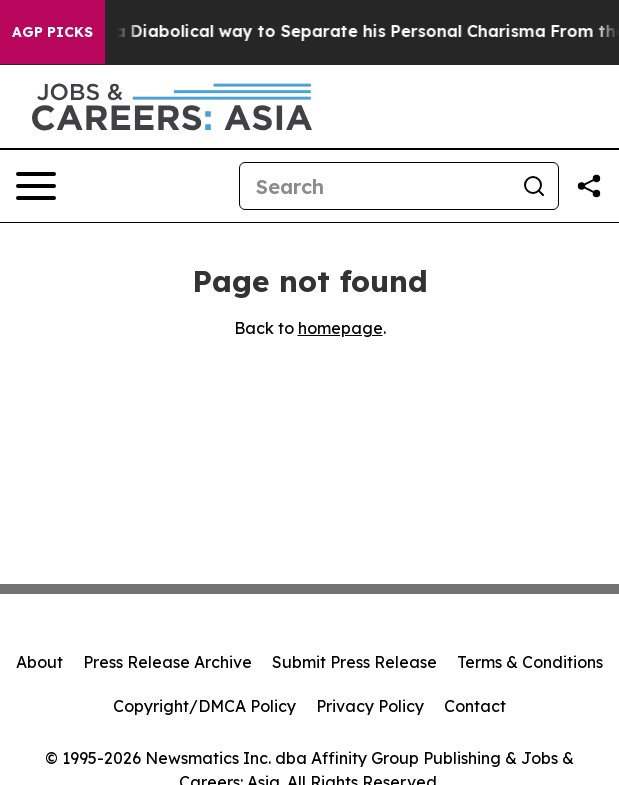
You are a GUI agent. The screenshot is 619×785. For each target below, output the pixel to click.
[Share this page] (589, 186)
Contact (475, 706)
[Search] (375, 186)
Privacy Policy (370, 706)
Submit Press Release (354, 662)
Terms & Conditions (530, 662)
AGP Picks (52, 32)
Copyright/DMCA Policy (204, 706)
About (39, 662)
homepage (340, 328)
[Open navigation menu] (36, 186)
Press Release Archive (167, 662)
